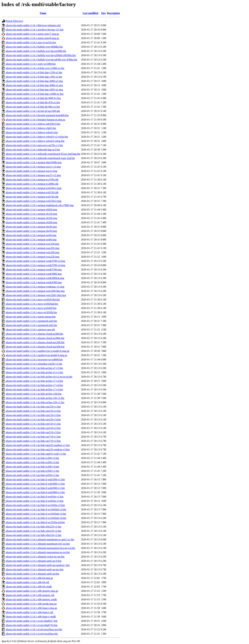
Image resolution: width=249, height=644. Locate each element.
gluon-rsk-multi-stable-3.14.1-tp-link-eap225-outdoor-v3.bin (38, 449)
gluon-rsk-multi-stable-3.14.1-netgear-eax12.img (32, 171)
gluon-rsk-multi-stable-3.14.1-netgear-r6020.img (31, 210)
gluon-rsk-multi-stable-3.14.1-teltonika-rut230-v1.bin (34, 364)
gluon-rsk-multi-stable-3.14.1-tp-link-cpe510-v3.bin (33, 432)
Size (103, 13)
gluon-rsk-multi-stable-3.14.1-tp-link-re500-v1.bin (32, 471)
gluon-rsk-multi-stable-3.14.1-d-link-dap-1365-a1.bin (34, 77)
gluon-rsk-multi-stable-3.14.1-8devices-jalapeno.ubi (33, 25)
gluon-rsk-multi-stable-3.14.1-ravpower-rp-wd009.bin (34, 359)
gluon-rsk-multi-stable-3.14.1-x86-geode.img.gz (31, 604)
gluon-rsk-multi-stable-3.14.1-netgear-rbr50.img (31, 227)
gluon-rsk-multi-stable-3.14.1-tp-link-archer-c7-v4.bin (34, 385)
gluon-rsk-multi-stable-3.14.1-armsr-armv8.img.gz (32, 38)
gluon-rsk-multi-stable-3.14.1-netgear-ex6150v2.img (34, 201)
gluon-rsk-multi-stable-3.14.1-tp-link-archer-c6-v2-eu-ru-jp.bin (39, 377)
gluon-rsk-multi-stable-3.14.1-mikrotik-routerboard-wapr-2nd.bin (40, 158)
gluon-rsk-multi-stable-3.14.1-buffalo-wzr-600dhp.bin (34, 47)
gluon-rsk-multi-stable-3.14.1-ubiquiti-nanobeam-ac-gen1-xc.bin (40, 539)
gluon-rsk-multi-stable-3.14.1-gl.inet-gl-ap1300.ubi (33, 111)
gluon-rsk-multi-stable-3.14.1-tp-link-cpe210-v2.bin (33, 411)
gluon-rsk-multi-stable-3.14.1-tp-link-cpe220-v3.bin (33, 419)
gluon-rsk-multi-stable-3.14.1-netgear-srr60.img (31, 235)
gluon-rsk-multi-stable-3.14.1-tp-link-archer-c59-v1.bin (35, 402)
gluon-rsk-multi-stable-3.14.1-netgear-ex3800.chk (32, 184)
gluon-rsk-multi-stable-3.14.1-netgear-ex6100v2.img (34, 188)
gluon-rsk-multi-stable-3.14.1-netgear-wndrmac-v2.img (35, 287)
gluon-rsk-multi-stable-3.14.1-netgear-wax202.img (33, 248)
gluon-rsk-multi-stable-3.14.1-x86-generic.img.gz (32, 591)
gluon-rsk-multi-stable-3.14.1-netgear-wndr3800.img (34, 274)
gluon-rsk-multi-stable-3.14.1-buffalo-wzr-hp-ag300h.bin (36, 51)
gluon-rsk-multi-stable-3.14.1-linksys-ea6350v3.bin (33, 124)
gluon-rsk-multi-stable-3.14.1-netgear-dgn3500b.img (34, 162)
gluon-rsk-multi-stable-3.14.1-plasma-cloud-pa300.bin (34, 334)
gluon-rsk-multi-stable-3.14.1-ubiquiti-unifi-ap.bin (32, 574)
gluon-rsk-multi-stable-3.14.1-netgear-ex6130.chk (32, 192)
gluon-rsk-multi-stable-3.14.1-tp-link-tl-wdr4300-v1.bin (35, 488)
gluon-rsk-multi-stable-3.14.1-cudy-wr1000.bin (31, 64)
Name (43, 13)
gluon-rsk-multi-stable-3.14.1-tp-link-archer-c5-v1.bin (34, 372)
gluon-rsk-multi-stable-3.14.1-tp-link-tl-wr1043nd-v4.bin (36, 518)
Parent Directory (14, 21)
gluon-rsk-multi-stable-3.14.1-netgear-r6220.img (31, 218)
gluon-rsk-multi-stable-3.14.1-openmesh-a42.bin (31, 321)
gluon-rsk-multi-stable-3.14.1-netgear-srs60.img (31, 240)
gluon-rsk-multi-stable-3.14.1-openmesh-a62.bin (31, 325)
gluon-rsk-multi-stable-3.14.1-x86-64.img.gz (29, 578)
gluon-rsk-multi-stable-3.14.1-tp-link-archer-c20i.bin (34, 394)
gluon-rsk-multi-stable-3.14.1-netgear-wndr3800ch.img (35, 278)
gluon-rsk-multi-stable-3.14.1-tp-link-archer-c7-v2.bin (34, 381)
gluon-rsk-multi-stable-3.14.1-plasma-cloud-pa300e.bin (35, 338)
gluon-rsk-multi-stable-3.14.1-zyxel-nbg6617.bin (32, 621)
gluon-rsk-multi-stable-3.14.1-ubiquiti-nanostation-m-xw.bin (38, 552)
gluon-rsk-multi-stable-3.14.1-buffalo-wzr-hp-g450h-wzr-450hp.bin (41, 60)
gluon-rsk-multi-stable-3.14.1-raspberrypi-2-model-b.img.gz (38, 351)
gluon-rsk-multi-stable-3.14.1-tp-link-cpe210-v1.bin (33, 407)
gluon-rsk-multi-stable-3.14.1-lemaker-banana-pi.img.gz (35, 120)
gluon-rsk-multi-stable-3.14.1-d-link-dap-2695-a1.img (34, 90)
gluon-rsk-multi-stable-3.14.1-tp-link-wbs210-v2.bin (33, 531)
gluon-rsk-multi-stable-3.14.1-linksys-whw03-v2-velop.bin (37, 137)
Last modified (90, 13)
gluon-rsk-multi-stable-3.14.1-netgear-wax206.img (33, 252)
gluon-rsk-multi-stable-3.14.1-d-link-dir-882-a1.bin (33, 107)
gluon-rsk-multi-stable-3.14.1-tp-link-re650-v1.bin (32, 475)
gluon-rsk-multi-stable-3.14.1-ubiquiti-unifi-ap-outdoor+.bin (38, 565)
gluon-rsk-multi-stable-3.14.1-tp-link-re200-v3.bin (32, 462)
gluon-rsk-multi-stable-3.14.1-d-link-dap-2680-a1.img (34, 85)
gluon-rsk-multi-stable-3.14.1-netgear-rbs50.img (31, 231)
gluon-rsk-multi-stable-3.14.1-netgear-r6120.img (31, 214)
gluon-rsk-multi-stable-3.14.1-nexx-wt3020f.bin (31, 308)
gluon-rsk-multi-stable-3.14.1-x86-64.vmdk (29, 587)
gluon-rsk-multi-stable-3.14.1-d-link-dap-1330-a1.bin (34, 72)
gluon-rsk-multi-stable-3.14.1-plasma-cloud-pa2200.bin (35, 347)
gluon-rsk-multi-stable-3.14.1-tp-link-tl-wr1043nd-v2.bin (36, 509)
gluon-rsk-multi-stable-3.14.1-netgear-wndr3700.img (34, 270)
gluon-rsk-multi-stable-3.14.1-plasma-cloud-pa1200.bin (35, 342)
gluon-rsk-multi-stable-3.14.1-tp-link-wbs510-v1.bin (33, 535)
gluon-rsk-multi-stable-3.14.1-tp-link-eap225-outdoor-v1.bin (38, 445)
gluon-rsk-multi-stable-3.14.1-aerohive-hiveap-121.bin (35, 30)
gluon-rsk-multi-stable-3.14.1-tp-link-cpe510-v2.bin (33, 428)
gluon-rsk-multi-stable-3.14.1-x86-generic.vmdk (31, 599)
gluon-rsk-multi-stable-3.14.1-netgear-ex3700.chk (32, 180)
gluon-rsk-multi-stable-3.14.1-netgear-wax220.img (33, 257)
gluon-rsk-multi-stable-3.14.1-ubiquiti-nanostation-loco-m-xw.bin (40, 548)
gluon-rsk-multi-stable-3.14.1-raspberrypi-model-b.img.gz (36, 355)
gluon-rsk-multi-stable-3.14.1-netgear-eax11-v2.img (33, 167)
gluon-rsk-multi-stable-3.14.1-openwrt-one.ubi (30, 329)
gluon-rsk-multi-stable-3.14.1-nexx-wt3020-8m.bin (33, 300)
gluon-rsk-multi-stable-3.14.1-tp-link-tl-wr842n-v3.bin (35, 501)
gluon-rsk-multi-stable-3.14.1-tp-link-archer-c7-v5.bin (34, 389)
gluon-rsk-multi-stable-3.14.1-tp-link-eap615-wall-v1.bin (36, 454)
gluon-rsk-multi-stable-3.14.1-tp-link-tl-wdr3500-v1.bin (35, 479)
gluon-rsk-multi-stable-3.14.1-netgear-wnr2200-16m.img (36, 295)
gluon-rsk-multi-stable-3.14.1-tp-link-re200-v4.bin (32, 467)
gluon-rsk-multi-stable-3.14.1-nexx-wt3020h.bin (31, 312)
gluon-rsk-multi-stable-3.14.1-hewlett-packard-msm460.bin (37, 115)
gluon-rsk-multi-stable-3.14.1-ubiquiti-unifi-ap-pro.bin (35, 569)
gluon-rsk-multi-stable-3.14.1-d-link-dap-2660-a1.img (34, 81)
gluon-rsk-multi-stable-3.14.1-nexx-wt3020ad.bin (32, 304)
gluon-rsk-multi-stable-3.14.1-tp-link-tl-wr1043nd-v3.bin (36, 514)
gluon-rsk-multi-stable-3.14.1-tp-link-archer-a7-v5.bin (34, 368)
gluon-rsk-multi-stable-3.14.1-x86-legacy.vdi (29, 612)
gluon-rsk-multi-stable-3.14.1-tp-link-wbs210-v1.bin (33, 527)
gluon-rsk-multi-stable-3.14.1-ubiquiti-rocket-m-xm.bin (35, 557)
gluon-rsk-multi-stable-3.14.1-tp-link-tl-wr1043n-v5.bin (35, 505)
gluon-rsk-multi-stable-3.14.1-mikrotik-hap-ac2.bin (33, 150)
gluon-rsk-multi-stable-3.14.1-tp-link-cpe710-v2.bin (33, 441)
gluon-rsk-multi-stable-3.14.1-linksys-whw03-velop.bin (35, 141)
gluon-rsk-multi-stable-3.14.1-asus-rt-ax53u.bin (31, 42)
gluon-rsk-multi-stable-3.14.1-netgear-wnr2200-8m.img (35, 291)
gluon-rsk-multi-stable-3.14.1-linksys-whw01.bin (32, 132)
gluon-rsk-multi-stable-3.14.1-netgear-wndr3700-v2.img (35, 261)
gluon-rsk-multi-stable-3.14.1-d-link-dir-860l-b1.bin (33, 98)
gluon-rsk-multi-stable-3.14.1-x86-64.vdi (27, 582)
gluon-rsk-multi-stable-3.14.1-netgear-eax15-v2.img (33, 175)
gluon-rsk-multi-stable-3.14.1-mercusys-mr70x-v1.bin (34, 145)
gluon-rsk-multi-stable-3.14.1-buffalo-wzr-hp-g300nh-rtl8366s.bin (41, 55)
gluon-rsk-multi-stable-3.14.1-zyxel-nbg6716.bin (32, 625)
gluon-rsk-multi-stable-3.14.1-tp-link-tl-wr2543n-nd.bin (35, 522)
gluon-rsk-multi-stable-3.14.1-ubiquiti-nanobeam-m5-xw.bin (38, 544)
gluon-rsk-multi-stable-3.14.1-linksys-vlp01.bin (31, 128)
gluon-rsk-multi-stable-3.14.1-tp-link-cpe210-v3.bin (33, 415)
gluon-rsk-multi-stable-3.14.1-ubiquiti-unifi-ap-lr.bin (34, 561)
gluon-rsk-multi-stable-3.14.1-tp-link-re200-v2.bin (32, 458)
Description (113, 13)
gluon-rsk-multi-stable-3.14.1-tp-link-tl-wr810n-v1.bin (35, 497)
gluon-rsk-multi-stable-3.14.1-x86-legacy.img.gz (31, 608)
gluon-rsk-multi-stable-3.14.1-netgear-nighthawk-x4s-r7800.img (40, 205)
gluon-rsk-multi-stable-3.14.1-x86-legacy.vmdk (31, 617)
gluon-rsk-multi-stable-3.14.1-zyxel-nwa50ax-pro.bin (34, 629)
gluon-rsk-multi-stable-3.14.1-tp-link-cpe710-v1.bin (33, 437)
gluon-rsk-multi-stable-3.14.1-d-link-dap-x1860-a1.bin (35, 94)
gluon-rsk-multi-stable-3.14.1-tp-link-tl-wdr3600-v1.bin (35, 484)
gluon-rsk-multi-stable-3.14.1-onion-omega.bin (31, 317)
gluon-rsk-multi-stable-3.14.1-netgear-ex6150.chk (32, 197)
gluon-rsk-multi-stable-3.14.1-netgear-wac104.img (32, 244)
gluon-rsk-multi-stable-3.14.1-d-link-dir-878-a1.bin (33, 102)
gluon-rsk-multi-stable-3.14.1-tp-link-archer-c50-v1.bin (35, 398)
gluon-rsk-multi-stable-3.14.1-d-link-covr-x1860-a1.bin (35, 68)
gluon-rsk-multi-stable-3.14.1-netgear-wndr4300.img (34, 282)
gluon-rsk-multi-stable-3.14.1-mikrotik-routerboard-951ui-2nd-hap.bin (43, 154)
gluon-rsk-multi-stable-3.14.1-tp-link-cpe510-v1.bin (33, 424)
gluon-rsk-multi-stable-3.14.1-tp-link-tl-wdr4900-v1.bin (35, 492)
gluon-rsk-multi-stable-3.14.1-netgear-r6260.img (31, 222)
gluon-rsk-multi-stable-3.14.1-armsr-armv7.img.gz (32, 34)
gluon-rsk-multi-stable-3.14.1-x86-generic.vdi (30, 595)
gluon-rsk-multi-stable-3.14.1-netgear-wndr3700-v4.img (35, 265)
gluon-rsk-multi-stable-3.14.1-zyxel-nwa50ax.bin (32, 634)
